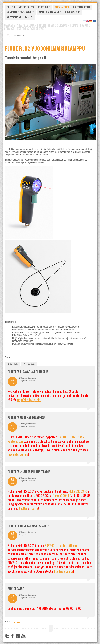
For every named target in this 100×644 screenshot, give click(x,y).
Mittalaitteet (62, 7)
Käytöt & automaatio (50, 12)
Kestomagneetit (82, 7)
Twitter (7, 636)
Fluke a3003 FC (78, 491)
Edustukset (44, 7)
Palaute (29, 17)
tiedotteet (13, 364)
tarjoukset (29, 364)
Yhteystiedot (14, 17)
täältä (23, 508)
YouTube (23, 636)
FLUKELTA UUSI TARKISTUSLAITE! (28, 526)
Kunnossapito (73, 12)
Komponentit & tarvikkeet (21, 12)
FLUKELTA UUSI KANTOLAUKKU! (26, 418)
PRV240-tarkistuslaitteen (61, 545)
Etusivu (11, 7)
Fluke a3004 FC (62, 495)
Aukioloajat (16, 589)
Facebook (13, 636)
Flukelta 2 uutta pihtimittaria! (29, 472)
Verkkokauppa (26, 7)
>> (18, 621)
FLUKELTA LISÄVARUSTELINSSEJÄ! (28, 372)
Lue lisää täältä (64, 571)
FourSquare (29, 636)
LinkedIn (18, 636)
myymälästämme (18, 454)
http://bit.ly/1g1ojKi (29, 400)
